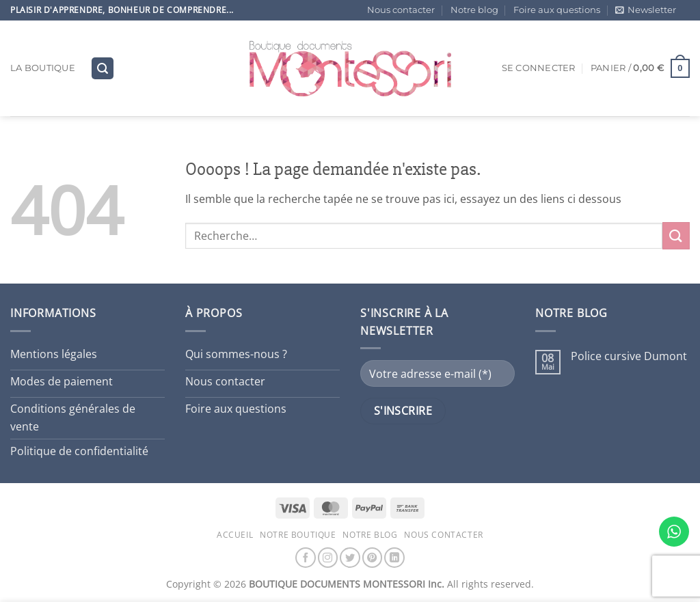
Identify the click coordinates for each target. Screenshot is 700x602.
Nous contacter (401, 10)
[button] (646, 10)
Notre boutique (298, 535)
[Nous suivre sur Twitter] (350, 558)
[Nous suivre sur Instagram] (328, 558)
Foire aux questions (557, 10)
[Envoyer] (676, 235)
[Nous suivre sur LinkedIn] (394, 558)
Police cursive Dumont (629, 356)
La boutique (43, 68)
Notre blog (474, 10)
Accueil (235, 535)
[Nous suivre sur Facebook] (306, 558)
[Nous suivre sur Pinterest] (373, 558)
